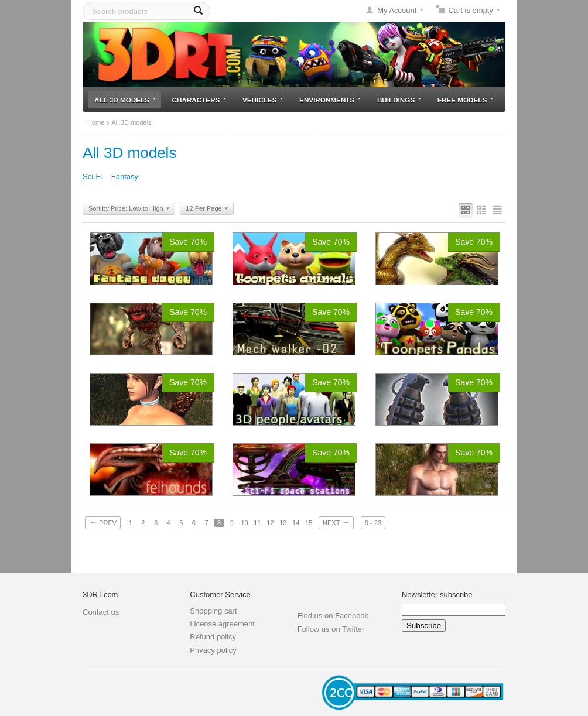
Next (336, 522)
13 (283, 523)
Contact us (101, 612)
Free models (465, 100)
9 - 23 (373, 523)
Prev (103, 522)
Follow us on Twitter (331, 629)
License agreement (222, 624)
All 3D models (125, 100)
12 (270, 523)
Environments (330, 100)
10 (244, 523)
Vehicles (263, 100)
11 (257, 523)
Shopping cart (213, 611)
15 (309, 523)
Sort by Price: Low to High (129, 209)
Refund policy (213, 637)
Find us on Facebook (333, 616)
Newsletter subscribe (437, 595)
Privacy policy (213, 650)
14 (296, 523)
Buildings (399, 100)
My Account (397, 10)
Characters (199, 100)
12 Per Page (207, 209)
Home (96, 122)
